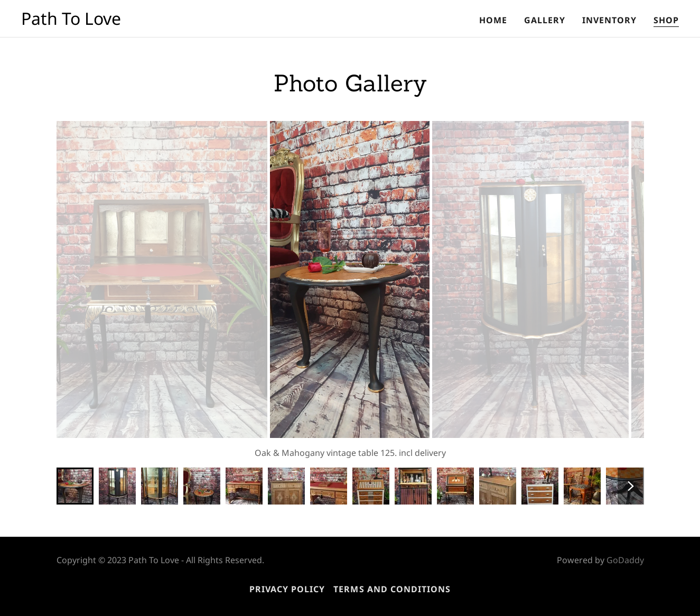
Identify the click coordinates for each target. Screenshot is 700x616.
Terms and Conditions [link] (392, 589)
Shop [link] (666, 20)
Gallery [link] (545, 20)
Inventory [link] (609, 20)
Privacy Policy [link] (287, 589)
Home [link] (493, 20)
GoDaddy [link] (625, 560)
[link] (71, 22)
